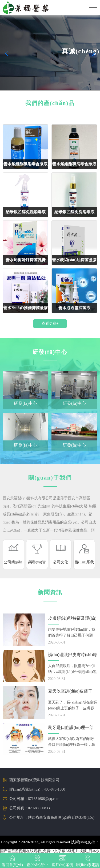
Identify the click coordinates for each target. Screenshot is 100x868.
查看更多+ (50, 323)
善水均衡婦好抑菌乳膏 (26, 260)
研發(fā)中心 (25, 403)
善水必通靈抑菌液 (74, 308)
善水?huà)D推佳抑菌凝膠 (26, 308)
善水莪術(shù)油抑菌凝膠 (74, 260)
